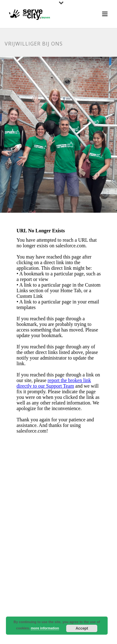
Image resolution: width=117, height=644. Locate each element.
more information (45, 628)
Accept (82, 628)
